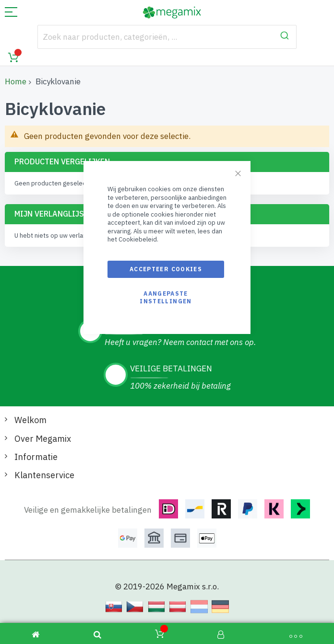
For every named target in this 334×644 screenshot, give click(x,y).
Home (16, 81)
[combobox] (167, 37)
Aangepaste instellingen (166, 297)
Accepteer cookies (166, 269)
